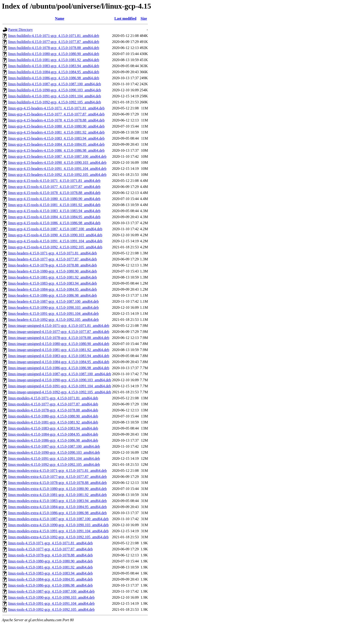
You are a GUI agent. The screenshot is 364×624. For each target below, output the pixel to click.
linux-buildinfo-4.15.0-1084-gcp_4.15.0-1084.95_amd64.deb (54, 72)
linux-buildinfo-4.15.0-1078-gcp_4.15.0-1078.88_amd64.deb (54, 48)
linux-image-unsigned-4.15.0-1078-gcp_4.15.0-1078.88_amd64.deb (59, 338)
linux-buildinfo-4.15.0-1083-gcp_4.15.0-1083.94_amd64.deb (54, 66)
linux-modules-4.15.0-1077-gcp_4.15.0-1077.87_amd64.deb (53, 404)
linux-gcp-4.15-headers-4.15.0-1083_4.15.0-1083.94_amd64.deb (56, 138)
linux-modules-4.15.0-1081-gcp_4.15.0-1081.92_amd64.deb (53, 422)
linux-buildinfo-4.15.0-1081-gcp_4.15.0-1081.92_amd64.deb (54, 60)
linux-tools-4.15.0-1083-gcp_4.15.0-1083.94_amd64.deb (50, 573)
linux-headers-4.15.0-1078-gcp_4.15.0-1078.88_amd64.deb (52, 265)
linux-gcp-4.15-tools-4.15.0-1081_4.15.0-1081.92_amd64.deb (54, 205)
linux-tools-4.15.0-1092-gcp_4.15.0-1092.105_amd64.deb (51, 609)
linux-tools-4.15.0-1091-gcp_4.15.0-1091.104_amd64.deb (51, 603)
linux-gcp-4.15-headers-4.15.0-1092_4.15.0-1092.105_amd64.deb (57, 175)
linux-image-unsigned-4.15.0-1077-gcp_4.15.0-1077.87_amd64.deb (59, 332)
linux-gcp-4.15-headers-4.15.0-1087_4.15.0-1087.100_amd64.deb (57, 156)
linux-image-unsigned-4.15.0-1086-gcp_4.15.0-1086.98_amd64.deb (59, 368)
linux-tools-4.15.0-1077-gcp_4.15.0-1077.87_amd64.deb (50, 549)
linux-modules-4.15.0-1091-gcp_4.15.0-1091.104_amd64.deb (54, 458)
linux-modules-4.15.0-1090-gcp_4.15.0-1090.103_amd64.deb (54, 452)
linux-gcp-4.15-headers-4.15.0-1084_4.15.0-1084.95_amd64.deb (56, 144)
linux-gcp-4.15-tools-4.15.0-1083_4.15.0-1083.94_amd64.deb (54, 211)
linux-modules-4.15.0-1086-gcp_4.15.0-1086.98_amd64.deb (53, 440)
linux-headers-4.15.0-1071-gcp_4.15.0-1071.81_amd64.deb (52, 253)
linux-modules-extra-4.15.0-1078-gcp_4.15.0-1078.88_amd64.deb (57, 483)
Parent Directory (20, 30)
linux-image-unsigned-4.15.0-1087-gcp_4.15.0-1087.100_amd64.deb (60, 374)
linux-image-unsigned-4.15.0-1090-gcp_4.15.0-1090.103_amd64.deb (60, 380)
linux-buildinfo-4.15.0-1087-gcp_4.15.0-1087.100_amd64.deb (55, 84)
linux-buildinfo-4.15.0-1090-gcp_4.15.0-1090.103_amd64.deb (55, 90)
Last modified (125, 18)
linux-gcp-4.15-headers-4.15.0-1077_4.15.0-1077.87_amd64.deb (56, 114)
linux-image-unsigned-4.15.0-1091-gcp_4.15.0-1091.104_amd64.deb (60, 386)
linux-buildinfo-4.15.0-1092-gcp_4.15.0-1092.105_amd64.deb (55, 102)
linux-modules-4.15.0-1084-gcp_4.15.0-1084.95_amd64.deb (53, 434)
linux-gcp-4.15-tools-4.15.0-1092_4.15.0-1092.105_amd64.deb (55, 247)
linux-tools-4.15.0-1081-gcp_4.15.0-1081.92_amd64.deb (50, 567)
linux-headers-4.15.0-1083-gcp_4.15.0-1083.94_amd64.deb (52, 283)
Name (60, 18)
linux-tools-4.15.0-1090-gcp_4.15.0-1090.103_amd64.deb (51, 597)
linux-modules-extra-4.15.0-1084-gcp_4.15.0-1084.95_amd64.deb (57, 507)
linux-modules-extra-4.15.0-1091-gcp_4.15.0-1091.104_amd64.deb (58, 531)
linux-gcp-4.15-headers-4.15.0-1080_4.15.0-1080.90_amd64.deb (56, 126)
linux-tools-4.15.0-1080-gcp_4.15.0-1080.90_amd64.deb (50, 561)
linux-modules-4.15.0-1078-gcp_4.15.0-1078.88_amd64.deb (53, 410)
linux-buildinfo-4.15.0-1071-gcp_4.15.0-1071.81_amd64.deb (54, 36)
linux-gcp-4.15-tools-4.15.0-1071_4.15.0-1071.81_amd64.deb (54, 181)
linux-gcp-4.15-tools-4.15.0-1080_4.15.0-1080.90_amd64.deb (54, 199)
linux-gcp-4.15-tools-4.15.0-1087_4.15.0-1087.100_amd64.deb (55, 229)
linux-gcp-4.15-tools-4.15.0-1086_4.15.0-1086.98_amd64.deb (54, 223)
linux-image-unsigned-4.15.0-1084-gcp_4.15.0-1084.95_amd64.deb (59, 362)
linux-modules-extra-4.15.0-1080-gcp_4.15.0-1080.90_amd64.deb (57, 489)
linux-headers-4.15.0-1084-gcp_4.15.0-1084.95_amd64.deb (52, 289)
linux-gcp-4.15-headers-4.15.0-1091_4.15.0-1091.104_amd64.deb (57, 169)
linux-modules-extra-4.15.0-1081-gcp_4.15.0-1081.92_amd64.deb (57, 495)
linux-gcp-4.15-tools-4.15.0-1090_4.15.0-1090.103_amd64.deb (55, 235)
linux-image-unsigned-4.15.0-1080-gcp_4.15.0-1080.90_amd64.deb (59, 344)
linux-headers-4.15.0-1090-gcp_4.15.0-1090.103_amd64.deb (53, 307)
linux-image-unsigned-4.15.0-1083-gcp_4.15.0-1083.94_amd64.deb (59, 356)
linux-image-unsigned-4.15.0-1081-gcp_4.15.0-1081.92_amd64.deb (59, 350)
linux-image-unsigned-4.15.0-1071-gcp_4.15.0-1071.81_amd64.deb (59, 326)
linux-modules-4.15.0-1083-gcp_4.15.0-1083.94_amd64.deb (53, 428)
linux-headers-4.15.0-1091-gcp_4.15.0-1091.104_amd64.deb (53, 314)
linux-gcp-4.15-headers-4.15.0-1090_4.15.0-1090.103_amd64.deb (57, 163)
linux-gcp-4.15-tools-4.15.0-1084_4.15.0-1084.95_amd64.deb (54, 217)
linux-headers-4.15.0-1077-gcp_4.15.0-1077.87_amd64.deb (52, 259)
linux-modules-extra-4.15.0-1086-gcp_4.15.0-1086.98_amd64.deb (57, 513)
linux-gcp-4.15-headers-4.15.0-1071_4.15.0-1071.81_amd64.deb (56, 108)
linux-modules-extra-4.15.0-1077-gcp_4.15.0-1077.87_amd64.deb (57, 477)
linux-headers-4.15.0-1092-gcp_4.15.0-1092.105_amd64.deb (53, 320)
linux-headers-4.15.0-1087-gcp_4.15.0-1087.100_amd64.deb (53, 301)
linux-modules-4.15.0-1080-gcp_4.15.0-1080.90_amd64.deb (53, 416)
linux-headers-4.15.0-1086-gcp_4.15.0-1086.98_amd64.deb (52, 295)
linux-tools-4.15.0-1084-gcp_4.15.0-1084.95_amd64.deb (50, 579)
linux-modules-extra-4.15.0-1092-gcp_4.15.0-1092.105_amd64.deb (58, 537)
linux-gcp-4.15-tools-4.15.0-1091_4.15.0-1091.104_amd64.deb (55, 241)
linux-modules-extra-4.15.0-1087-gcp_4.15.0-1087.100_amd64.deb (58, 519)
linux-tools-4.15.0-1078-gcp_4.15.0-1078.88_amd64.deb (50, 555)
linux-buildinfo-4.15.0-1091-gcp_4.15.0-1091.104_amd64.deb (55, 96)
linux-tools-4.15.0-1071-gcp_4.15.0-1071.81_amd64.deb (50, 543)
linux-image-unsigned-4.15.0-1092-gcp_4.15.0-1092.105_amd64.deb (60, 392)
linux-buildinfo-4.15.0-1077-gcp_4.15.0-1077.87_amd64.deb (54, 42)
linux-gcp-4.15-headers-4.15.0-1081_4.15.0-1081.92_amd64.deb (56, 132)
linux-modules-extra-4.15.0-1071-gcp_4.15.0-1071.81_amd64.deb (57, 471)
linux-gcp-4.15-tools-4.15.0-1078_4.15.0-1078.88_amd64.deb (54, 193)
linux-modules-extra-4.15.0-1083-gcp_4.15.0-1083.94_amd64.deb (57, 501)
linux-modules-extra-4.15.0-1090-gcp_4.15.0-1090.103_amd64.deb (58, 525)
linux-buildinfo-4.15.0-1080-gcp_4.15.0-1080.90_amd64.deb (54, 54)
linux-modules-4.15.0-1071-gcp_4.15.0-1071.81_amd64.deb (53, 398)
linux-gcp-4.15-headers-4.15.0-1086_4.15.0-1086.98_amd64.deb (56, 150)
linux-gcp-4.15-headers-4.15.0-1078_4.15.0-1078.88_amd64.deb (56, 120)
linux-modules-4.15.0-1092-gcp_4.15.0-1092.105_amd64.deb (54, 465)
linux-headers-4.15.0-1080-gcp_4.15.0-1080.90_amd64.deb (52, 271)
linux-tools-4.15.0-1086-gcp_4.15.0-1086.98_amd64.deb (50, 585)
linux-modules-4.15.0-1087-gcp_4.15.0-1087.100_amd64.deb (54, 446)
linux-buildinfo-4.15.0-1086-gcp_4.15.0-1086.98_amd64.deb (54, 78)
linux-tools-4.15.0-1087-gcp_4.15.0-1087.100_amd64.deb (51, 591)
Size (144, 18)
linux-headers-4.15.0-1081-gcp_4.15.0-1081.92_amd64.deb (52, 277)
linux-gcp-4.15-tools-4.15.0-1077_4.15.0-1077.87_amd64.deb (54, 187)
